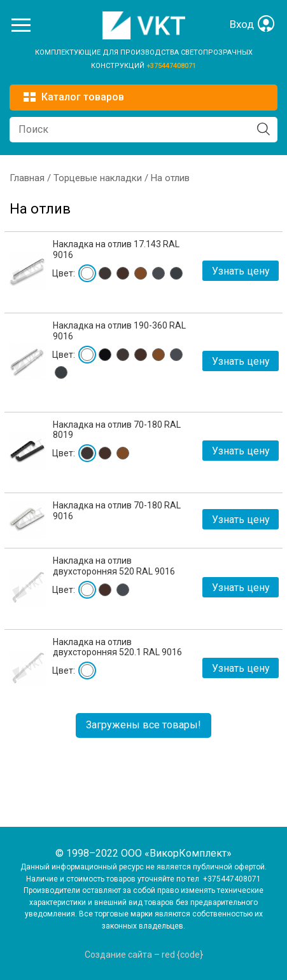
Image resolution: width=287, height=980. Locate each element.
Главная (27, 178)
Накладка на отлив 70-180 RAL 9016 (117, 511)
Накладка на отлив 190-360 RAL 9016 (119, 331)
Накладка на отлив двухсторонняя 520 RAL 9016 (114, 566)
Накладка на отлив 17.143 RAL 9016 (116, 249)
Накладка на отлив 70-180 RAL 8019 (117, 430)
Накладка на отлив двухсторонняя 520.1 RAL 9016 (117, 647)
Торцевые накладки (98, 178)
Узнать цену (241, 271)
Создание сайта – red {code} (144, 955)
